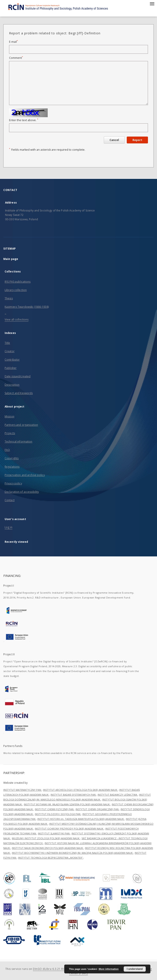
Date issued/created (18, 376)
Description (12, 385)
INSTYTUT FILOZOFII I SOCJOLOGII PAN (58, 814)
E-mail (13, 42)
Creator (10, 351)
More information (109, 969)
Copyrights (12, 458)
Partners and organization (21, 425)
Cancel (114, 140)
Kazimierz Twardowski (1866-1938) (27, 307)
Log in (9, 527)
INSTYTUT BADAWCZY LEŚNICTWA (118, 795)
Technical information (19, 442)
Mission (9, 416)
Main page (11, 259)
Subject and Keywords (19, 393)
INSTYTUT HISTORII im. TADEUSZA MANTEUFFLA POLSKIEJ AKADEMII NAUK (81, 819)
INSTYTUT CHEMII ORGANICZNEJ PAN (97, 809)
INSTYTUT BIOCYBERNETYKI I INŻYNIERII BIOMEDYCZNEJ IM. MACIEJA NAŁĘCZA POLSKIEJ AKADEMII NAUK (73, 853)
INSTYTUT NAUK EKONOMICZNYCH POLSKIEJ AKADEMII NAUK (48, 848)
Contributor (12, 360)
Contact (10, 500)
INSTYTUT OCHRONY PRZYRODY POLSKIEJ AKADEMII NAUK (69, 829)
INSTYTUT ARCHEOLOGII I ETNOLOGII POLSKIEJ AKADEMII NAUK (80, 790)
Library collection (16, 290)
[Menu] (152, 4)
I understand (135, 969)
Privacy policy (13, 483)
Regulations (12, 467)
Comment (16, 58)
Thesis (9, 298)
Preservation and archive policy (25, 475)
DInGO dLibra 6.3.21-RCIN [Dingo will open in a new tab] (50, 969)
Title (7, 343)
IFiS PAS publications (18, 282)
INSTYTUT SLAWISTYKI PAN (54, 833)
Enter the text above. (24, 120)
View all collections (17, 320)
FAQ (7, 450)
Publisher (11, 368)
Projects (10, 433)
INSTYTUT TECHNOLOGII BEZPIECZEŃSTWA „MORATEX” (51, 858)
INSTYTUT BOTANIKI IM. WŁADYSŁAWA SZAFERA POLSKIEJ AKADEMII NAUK (67, 804)
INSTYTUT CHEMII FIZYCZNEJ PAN (55, 809)
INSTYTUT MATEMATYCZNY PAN (23, 790)
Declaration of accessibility (22, 492)
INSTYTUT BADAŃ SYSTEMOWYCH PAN (73, 795)
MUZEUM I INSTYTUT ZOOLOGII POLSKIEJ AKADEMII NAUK (46, 838)
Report (137, 140)
